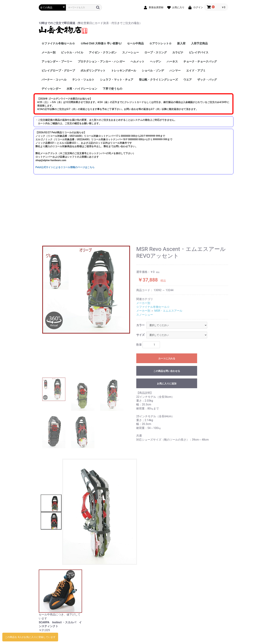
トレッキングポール (124, 71)
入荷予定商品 (199, 43)
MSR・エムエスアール (168, 311)
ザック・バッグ (207, 80)
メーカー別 (48, 52)
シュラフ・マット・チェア (117, 80)
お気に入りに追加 (167, 384)
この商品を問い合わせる (167, 371)
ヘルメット (137, 62)
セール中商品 (135, 43)
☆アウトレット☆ (160, 43)
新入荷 (181, 43)
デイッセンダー (51, 89)
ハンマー (175, 71)
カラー (140, 325)
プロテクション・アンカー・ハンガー (101, 62)
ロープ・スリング (156, 52)
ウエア (188, 80)
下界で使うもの (112, 89)
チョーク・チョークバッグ (200, 62)
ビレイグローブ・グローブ (58, 71)
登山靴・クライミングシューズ (158, 80)
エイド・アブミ (196, 71)
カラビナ (178, 52)
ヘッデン (156, 62)
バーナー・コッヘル (54, 80)
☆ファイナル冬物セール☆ (58, 43)
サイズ (140, 335)
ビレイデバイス (199, 52)
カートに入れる (167, 358)
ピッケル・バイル (72, 52)
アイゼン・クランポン (103, 52)
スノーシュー (131, 52)
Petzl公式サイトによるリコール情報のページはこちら (65, 167)
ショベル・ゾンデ (153, 71)
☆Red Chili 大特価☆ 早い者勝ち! (101, 43)
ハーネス (172, 62)
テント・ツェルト (83, 80)
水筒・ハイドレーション (82, 89)
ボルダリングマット (93, 71)
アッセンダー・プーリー (57, 62)
